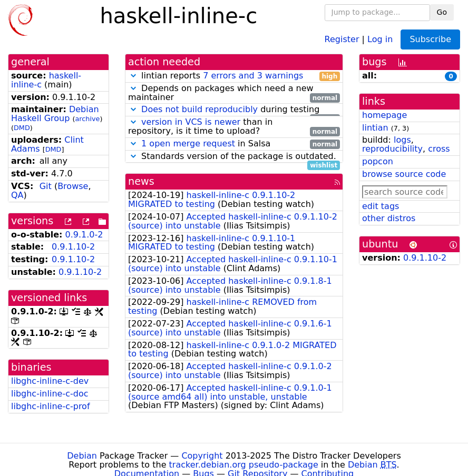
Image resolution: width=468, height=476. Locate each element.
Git (46, 186)
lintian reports (234, 76)
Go (442, 12)
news (141, 181)
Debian (82, 456)
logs (402, 140)
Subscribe (430, 39)
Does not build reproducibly (199, 109)
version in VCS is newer (191, 122)
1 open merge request (188, 143)
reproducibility (392, 149)
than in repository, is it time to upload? (234, 127)
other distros (389, 218)
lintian (375, 128)
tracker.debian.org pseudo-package (244, 465)
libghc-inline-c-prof (51, 406)
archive (88, 119)
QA (17, 195)
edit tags (381, 206)
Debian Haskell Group (55, 114)
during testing (234, 110)
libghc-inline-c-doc (50, 394)
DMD (22, 128)
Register (342, 39)
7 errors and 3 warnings (253, 76)
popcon (378, 161)
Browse (73, 186)
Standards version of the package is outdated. (234, 157)
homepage (384, 115)
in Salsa (234, 144)
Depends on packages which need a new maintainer (234, 93)
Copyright (202, 456)
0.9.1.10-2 (73, 247)
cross (439, 149)
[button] (133, 76)
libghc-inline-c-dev (50, 381)
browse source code (404, 174)
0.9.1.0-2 (84, 235)
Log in (380, 39)
